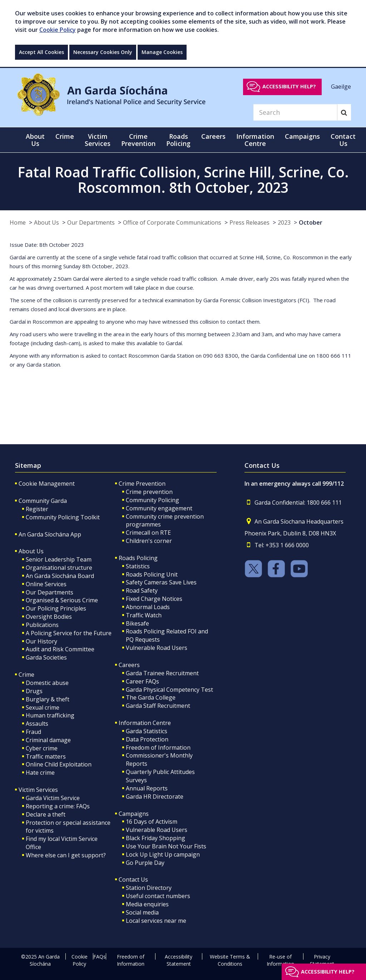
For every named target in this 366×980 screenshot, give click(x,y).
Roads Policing (138, 558)
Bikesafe (137, 623)
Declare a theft (46, 814)
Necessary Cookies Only (103, 52)
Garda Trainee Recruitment (162, 673)
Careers (129, 665)
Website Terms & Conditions (230, 960)
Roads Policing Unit (152, 574)
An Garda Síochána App (50, 534)
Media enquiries (147, 904)
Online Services (46, 584)
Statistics (138, 566)
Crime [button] (65, 136)
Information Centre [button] (255, 140)
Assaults (37, 724)
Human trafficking (50, 715)
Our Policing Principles (56, 608)
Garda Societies (46, 657)
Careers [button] (213, 136)
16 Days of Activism (152, 822)
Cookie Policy (58, 30)
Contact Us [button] (343, 140)
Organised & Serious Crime (62, 600)
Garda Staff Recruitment (158, 706)
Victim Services (38, 790)
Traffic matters (46, 756)
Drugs (34, 691)
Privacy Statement (322, 960)
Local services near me (156, 921)
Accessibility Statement (179, 960)
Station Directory (149, 888)
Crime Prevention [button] (138, 140)
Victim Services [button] (98, 140)
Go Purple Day (145, 863)
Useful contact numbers (158, 896)
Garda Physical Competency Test (169, 690)
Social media (142, 912)
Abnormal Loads (148, 607)
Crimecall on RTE (148, 533)
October (311, 222)
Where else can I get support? (66, 855)
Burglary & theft (48, 699)
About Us (46, 222)
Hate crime (40, 773)
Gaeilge (341, 86)
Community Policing (152, 500)
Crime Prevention (142, 484)
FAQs (100, 957)
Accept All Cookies (41, 52)
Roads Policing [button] (178, 140)
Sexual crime (43, 707)
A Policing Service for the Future (69, 633)
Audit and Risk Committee (60, 649)
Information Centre (145, 723)
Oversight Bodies (49, 617)
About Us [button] (35, 140)
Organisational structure (59, 568)
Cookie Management (47, 484)
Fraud (33, 732)
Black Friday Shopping (155, 838)
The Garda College (151, 697)
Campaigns (134, 814)
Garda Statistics (147, 731)
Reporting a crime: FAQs (58, 806)
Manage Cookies (162, 52)
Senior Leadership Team (59, 559)
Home (18, 222)
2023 (284, 222)
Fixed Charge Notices (154, 599)
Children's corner (149, 541)
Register (37, 509)
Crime (26, 675)
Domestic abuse (47, 683)
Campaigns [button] (302, 136)
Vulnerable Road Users (157, 648)
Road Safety (142, 591)
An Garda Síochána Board (60, 576)
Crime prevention (149, 492)
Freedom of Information (158, 748)
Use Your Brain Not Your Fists (166, 846)
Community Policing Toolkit (63, 517)
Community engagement (159, 508)
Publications (42, 625)
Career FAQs (142, 681)
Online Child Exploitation (59, 764)
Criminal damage (48, 740)
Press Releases (249, 222)
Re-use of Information (280, 960)
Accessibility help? (289, 86)
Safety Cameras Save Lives (161, 582)
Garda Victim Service (53, 798)
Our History (41, 641)
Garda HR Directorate (155, 797)
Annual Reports (147, 788)
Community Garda (43, 501)
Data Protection (147, 739)
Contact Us (133, 879)
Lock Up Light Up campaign (163, 854)
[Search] (295, 112)
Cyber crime (42, 748)
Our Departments (91, 222)
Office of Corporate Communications (172, 222)
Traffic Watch (144, 615)
